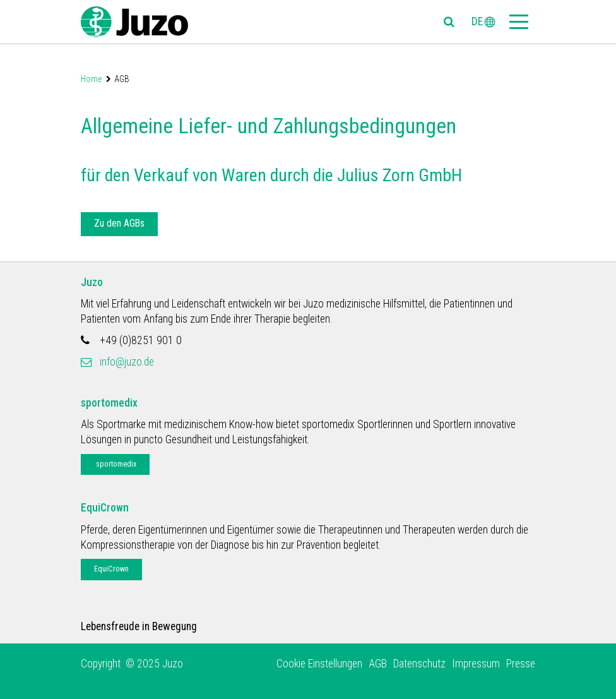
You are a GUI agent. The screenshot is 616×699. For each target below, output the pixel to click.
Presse (521, 664)
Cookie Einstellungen (319, 664)
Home (91, 79)
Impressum (476, 664)
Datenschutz (419, 664)
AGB (378, 664)
